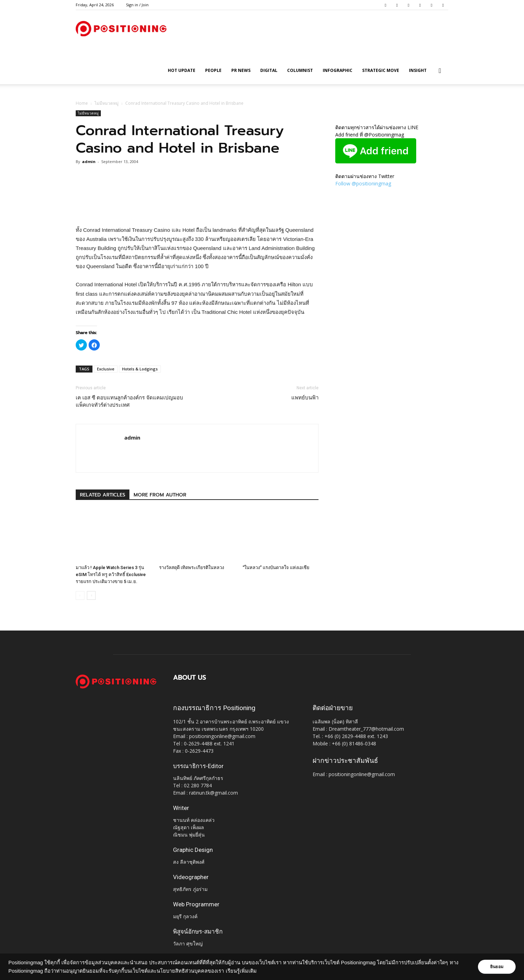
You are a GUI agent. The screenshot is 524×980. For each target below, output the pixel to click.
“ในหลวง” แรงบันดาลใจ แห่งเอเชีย (276, 568)
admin (89, 161)
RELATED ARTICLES (103, 495)
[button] (440, 71)
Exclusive (106, 369)
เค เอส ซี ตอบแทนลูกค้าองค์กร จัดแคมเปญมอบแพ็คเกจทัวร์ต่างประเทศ (129, 401)
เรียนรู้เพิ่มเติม (241, 971)
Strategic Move (381, 70)
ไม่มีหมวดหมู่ (107, 103)
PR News (241, 70)
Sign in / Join (137, 5)
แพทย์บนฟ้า (305, 398)
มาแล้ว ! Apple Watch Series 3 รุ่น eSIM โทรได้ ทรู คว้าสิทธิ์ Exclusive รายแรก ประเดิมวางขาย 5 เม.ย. (111, 574)
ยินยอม (497, 967)
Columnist (300, 70)
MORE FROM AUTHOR (160, 495)
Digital (269, 70)
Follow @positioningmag (363, 183)
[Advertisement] (197, 208)
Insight (418, 70)
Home (82, 103)
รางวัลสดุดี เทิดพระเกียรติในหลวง (192, 568)
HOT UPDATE (182, 70)
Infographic (338, 70)
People (213, 70)
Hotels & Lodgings (140, 369)
